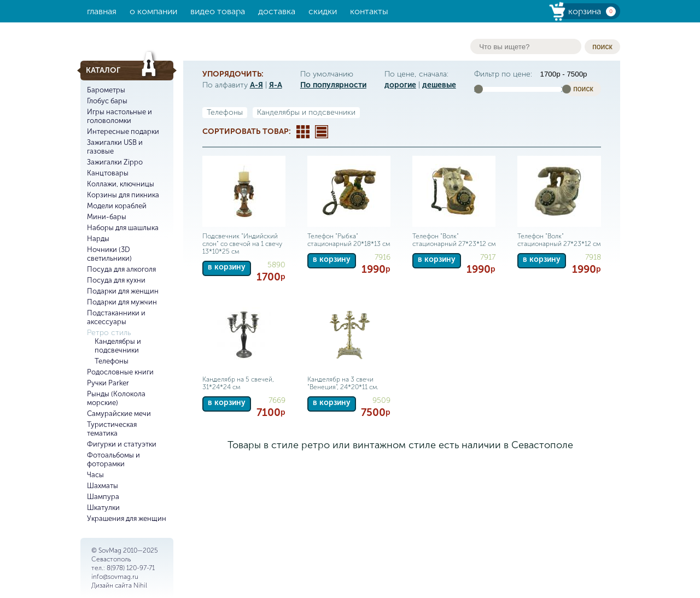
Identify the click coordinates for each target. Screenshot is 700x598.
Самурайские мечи (119, 414)
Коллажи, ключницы (121, 184)
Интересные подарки (123, 131)
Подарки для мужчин (122, 302)
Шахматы (103, 486)
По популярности (333, 85)
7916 (383, 257)
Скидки (323, 11)
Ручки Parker (108, 383)
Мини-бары (107, 217)
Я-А (276, 85)
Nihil (140, 585)
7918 (593, 257)
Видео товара (218, 11)
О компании (153, 11)
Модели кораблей (117, 206)
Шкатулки (103, 508)
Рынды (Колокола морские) (116, 398)
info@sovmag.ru (115, 577)
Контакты (369, 11)
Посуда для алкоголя (121, 269)
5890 (276, 265)
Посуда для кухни (116, 280)
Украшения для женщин (127, 518)
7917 (488, 257)
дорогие (400, 85)
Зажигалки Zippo (115, 162)
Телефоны (112, 361)
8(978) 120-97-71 (131, 568)
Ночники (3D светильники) (109, 254)
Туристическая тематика (112, 429)
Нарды (98, 239)
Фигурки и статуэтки (122, 444)
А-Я (256, 85)
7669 (277, 400)
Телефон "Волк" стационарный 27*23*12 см (454, 240)
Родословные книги (120, 372)
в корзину (227, 267)
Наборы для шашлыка (123, 228)
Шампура (103, 497)
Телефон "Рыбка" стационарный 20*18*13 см (349, 240)
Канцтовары (108, 173)
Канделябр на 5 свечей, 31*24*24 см (238, 383)
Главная (102, 11)
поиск (602, 46)
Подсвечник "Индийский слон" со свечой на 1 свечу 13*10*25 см (242, 244)
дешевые (439, 85)
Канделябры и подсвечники (118, 346)
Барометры (106, 90)
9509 (381, 400)
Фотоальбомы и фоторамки (113, 459)
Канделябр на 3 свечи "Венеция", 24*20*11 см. (343, 383)
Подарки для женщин (123, 291)
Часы (95, 475)
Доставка (277, 11)
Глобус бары (107, 101)
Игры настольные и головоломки (119, 116)
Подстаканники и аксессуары (116, 317)
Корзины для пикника (123, 195)
